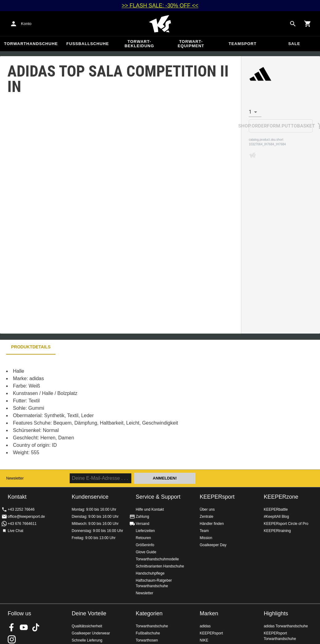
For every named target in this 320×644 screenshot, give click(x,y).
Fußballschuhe (88, 44)
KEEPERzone (281, 497)
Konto (26, 24)
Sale (294, 44)
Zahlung (142, 517)
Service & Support (158, 497)
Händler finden (212, 524)
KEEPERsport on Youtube (24, 627)
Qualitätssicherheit (87, 626)
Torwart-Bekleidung (139, 44)
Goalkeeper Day (213, 545)
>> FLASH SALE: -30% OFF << (160, 6)
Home (160, 24)
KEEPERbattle (276, 509)
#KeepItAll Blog (276, 517)
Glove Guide (146, 552)
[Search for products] (293, 24)
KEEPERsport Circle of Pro (286, 524)
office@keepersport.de (26, 517)
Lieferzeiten (145, 531)
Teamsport (242, 44)
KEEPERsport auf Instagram (12, 639)
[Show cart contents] (308, 24)
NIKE (204, 640)
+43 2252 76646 (21, 509)
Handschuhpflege (150, 573)
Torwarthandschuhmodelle (157, 559)
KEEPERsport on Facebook (12, 627)
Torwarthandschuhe (31, 44)
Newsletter (15, 478)
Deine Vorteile (89, 613)
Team (204, 531)
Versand (142, 524)
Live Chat (16, 531)
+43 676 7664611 (22, 524)
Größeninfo (145, 545)
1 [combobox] (250, 112)
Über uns (207, 509)
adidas (205, 626)
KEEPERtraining (277, 531)
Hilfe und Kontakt (150, 509)
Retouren (143, 538)
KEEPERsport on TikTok (36, 627)
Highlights (276, 613)
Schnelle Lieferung (87, 640)
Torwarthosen (147, 640)
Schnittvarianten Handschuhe (160, 566)
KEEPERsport (217, 497)
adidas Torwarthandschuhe (286, 626)
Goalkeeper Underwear (91, 633)
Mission (206, 538)
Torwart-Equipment (191, 44)
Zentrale (207, 517)
